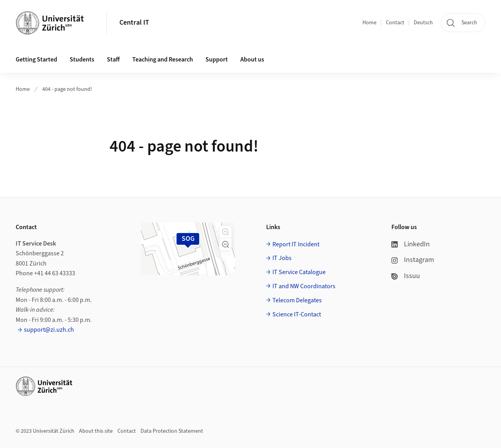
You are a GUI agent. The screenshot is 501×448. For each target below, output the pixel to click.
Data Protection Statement (172, 431)
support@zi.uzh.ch (49, 330)
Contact (395, 23)
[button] (225, 232)
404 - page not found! (67, 89)
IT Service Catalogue (299, 272)
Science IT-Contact (297, 314)
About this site (96, 431)
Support (217, 60)
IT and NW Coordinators (304, 286)
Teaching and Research (163, 60)
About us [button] (252, 60)
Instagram (413, 260)
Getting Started (36, 60)
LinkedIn (411, 244)
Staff (113, 60)
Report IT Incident (296, 244)
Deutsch (423, 23)
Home (369, 23)
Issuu (406, 276)
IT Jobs (282, 258)
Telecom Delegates (297, 300)
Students (82, 60)
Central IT (134, 23)
